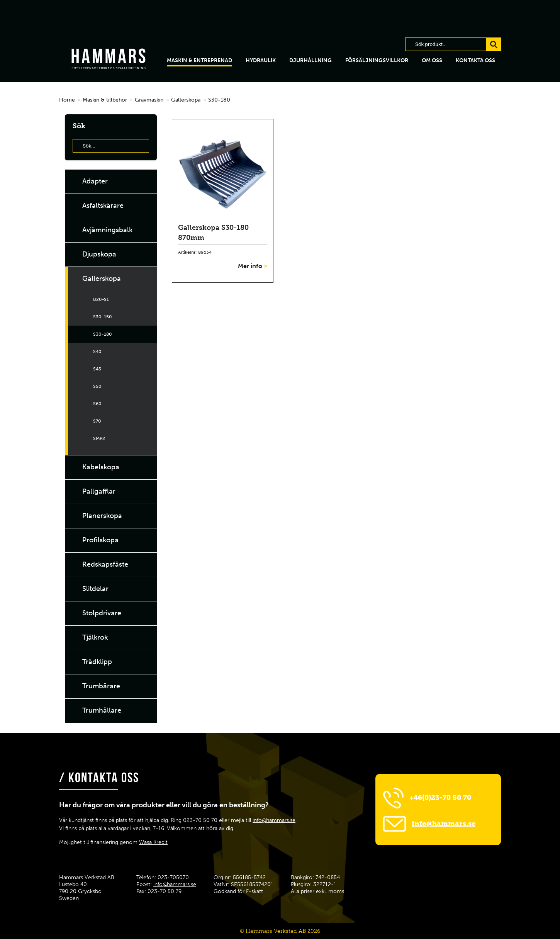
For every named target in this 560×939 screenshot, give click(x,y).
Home (67, 100)
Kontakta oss (475, 60)
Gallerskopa (186, 100)
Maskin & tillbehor (105, 100)
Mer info (253, 266)
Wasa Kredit (153, 842)
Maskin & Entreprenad (199, 60)
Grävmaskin (149, 100)
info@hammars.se (274, 820)
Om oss (432, 60)
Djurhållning (311, 60)
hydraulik (261, 60)
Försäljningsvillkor (377, 60)
